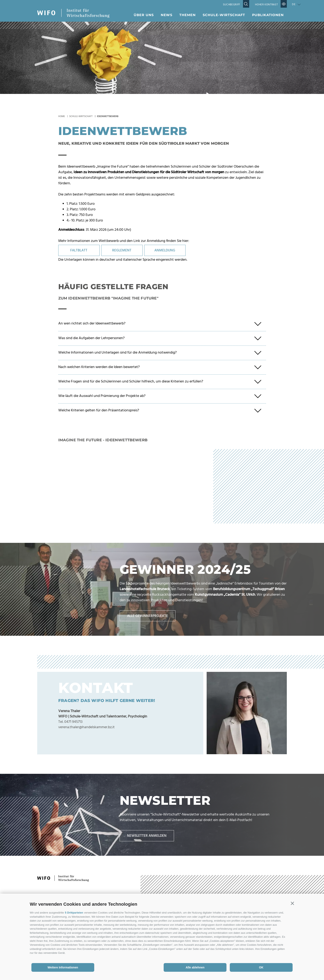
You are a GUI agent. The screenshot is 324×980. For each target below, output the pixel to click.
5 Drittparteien (74, 913)
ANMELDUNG (165, 251)
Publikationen (268, 15)
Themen (188, 15)
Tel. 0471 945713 (70, 725)
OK (261, 967)
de (294, 4)
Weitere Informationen (63, 967)
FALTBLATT (79, 251)
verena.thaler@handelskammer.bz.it (86, 730)
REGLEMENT (122, 251)
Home (62, 116)
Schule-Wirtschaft (224, 15)
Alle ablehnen (195, 967)
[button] (292, 903)
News (167, 15)
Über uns (144, 15)
